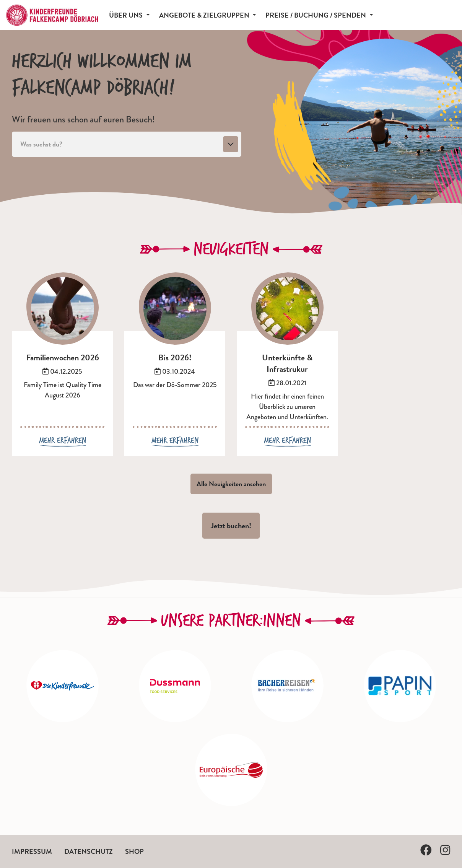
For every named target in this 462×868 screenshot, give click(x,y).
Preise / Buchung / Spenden (316, 15)
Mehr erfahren (63, 441)
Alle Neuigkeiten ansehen (231, 484)
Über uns (127, 15)
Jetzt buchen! (231, 526)
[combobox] (127, 144)
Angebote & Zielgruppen (205, 15)
